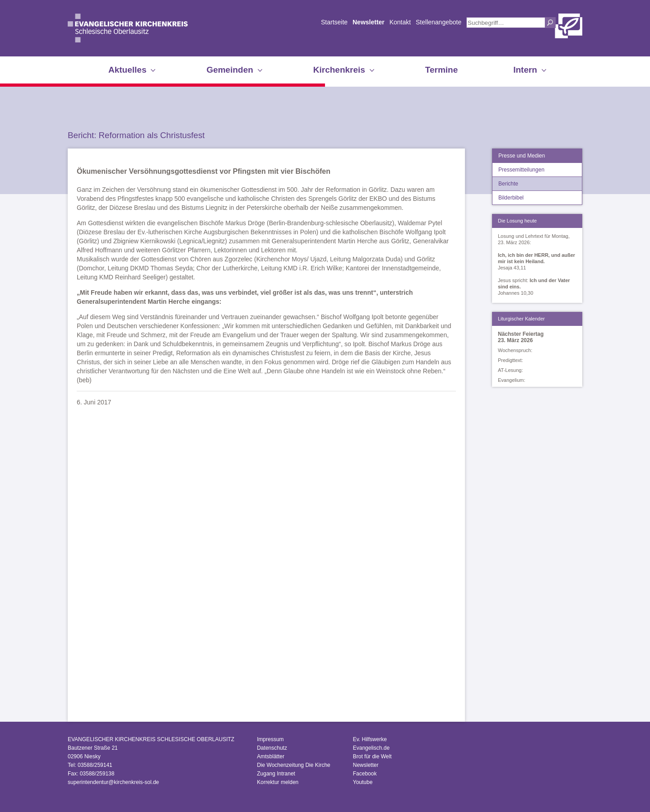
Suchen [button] (550, 23)
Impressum (270, 739)
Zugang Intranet (276, 774)
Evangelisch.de (371, 748)
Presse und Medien (522, 156)
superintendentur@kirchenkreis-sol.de (113, 782)
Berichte (508, 184)
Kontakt (400, 22)
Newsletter (369, 22)
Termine (442, 70)
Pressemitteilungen (521, 170)
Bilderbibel (511, 198)
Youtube (363, 782)
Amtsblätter (271, 756)
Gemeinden (230, 70)
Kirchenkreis (339, 70)
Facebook (365, 774)
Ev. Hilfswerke (370, 739)
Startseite (334, 22)
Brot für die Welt (372, 756)
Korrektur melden (278, 782)
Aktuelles (127, 70)
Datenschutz (272, 748)
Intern (525, 70)
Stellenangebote (439, 22)
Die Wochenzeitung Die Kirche (294, 765)
